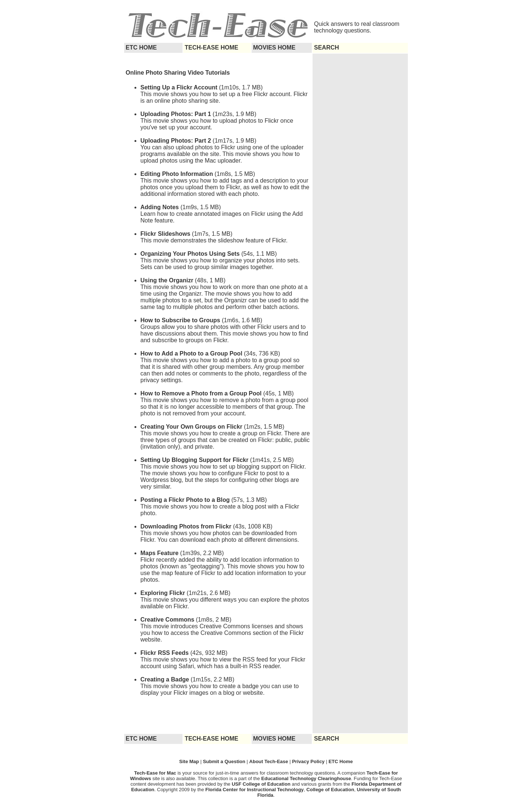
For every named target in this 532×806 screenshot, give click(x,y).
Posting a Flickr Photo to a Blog (185, 500)
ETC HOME (141, 47)
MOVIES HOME (274, 47)
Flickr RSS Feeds (165, 653)
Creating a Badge (165, 679)
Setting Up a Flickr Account (179, 87)
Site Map (190, 761)
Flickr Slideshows (165, 234)
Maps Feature (159, 553)
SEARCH (327, 47)
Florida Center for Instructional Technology (255, 790)
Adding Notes (160, 207)
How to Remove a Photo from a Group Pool (201, 393)
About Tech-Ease (269, 761)
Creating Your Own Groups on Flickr (191, 427)
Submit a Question (224, 761)
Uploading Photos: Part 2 (176, 141)
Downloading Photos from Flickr (186, 526)
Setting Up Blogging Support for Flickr (194, 460)
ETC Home (341, 761)
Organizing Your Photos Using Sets (190, 254)
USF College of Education (261, 784)
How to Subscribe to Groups (180, 320)
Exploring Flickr (163, 593)
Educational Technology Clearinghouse (306, 778)
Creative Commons (167, 620)
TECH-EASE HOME (212, 47)
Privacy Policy (308, 761)
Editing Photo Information (178, 174)
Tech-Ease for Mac (156, 773)
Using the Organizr (167, 280)
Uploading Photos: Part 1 (177, 114)
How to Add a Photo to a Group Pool (191, 353)
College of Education (330, 790)
